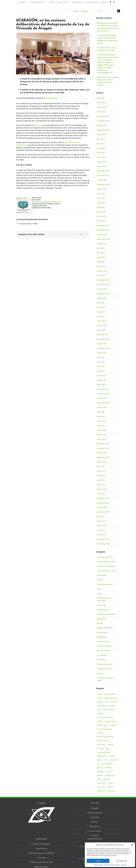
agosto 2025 (102, 134)
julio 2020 (101, 412)
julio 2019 (101, 466)
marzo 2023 (102, 266)
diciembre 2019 (103, 444)
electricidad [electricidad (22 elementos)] (101, 744)
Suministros (102, 660)
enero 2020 (101, 439)
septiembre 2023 (104, 239)
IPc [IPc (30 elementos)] (106, 760)
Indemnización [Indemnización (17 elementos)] (102, 756)
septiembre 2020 (104, 403)
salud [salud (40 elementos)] (99, 779)
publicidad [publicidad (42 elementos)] (101, 772)
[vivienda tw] (53, 54)
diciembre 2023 (103, 225)
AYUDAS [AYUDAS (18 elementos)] (114, 702)
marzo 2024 (102, 212)
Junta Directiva (41, 849)
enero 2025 (101, 166)
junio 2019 (101, 471)
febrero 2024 (102, 216)
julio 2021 (101, 357)
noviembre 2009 (103, 544)
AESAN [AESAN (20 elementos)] (99, 694)
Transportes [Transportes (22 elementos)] (101, 787)
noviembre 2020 (103, 394)
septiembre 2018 (104, 512)
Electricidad (102, 575)
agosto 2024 (102, 189)
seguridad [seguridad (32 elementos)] (107, 779)
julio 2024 (101, 194)
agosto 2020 (102, 407)
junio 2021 (101, 362)
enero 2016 (101, 526)
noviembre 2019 (103, 448)
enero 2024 (101, 221)
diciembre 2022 (103, 280)
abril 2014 (101, 530)
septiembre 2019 (104, 457)
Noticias (31, 212)
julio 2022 (101, 303)
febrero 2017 (102, 521)
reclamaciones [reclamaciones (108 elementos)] (110, 775)
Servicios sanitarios (104, 646)
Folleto (100, 580)
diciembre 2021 (103, 335)
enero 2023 (101, 275)
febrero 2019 (102, 489)
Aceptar (98, 861)
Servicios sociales (104, 651)
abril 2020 (101, 426)
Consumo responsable (106, 566)
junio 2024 (101, 198)
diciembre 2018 (103, 498)
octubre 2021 (102, 344)
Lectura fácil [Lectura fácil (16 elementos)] (113, 760)
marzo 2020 (102, 430)
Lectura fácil (102, 605)
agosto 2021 (102, 353)
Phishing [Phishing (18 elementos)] (108, 768)
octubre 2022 (102, 289)
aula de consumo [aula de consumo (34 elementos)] (103, 702)
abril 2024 (101, 207)
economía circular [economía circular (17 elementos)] (103, 741)
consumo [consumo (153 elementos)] (114, 725)
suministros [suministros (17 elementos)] (101, 783)
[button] (132, 845)
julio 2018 (101, 517)
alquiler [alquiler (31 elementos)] (100, 698)
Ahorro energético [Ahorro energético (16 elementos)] (110, 694)
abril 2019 (101, 480)
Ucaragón (95, 808)
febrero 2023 (102, 271)
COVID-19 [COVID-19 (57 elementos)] (100, 733)
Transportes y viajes (105, 669)
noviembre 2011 (103, 539)
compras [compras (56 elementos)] (100, 721)
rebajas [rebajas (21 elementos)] (109, 772)
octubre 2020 (102, 398)
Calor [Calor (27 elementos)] (99, 710)
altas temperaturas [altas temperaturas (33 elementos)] (111, 698)
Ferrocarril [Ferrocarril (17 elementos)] (100, 748)
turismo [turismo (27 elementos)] (110, 787)
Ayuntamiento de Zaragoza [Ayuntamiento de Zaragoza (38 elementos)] (106, 706)
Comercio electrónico (105, 557)
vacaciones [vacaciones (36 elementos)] (111, 791)
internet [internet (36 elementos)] (100, 760)
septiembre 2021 (104, 348)
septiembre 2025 (104, 130)
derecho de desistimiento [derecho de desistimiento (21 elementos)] (105, 737)
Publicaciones (102, 632)
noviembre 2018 (103, 503)
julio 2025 (101, 139)
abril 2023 (101, 262)
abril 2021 (101, 371)
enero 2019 (101, 494)
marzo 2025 (102, 157)
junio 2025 (101, 144)
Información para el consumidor (104, 599)
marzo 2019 (102, 485)
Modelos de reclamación (106, 614)
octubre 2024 (102, 180)
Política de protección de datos (112, 865)
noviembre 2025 (103, 121)
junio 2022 (101, 307)
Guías (99, 589)
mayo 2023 (101, 257)
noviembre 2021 (103, 339)
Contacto (95, 835)
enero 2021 (101, 385)
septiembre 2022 (104, 294)
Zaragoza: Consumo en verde (106, 679)
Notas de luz (102, 619)
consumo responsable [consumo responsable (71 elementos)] (104, 729)
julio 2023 (101, 248)
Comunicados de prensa (106, 562)
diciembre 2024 (103, 171)
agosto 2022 (102, 298)
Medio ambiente (103, 610)
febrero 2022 (102, 326)
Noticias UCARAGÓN (105, 628)
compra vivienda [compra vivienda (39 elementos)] (103, 725)
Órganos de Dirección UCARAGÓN (41, 853)
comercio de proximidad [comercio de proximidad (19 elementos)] (105, 717)
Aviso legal (124, 865)
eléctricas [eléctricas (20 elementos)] (110, 744)
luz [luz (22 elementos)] (98, 764)
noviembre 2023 (103, 230)
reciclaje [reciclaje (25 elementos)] (100, 775)
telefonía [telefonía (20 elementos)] (110, 783)
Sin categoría (102, 655)
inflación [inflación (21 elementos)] (112, 756)
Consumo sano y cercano (107, 571)
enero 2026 (101, 112)
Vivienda (100, 673)
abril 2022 (101, 316)
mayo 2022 (101, 312)
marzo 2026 (102, 103)
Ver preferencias (122, 861)
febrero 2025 (102, 162)
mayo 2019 (101, 476)
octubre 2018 (102, 507)
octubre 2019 (102, 453)
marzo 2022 (102, 321)
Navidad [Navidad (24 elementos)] (100, 768)
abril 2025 (101, 153)
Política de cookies (98, 865)
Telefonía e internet (104, 664)
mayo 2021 (101, 366)
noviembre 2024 (103, 175)
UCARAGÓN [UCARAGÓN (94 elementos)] (101, 791)
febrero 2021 (102, 380)
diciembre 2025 (103, 116)
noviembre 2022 (103, 285)
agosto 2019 (102, 462)
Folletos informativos (105, 584)
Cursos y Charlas (95, 831)
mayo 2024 (101, 203)
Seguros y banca (103, 642)
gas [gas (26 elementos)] (107, 748)
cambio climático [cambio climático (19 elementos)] (109, 710)
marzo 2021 (102, 376)
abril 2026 (101, 98)
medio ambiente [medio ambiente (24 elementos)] (107, 764)
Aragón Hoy (38, 125)
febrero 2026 (102, 107)
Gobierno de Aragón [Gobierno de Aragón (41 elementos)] (104, 752)
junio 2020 (101, 416)
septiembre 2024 (104, 185)
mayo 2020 (101, 421)
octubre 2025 (102, 125)
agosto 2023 (102, 244)
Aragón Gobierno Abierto (51, 98)
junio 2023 (101, 253)
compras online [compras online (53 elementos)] (111, 721)
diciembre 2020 (103, 389)
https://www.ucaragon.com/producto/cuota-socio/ (47, 202)
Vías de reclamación (95, 813)
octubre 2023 (102, 235)
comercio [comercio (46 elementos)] (100, 714)
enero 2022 (101, 330)
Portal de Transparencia (41, 844)
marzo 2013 (102, 535)
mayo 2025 (101, 148)
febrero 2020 (102, 435)
